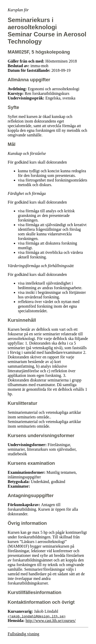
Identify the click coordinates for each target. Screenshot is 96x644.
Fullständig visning (23, 634)
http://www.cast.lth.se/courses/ (51, 621)
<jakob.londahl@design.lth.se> (37, 616)
